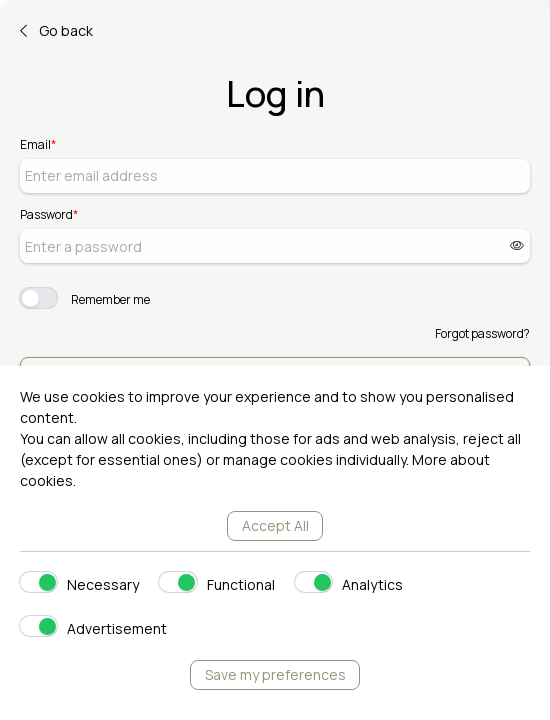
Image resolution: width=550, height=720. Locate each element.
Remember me (110, 299)
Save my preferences (275, 674)
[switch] (38, 298)
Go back (56, 30)
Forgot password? (482, 333)
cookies (46, 480)
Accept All (275, 525)
